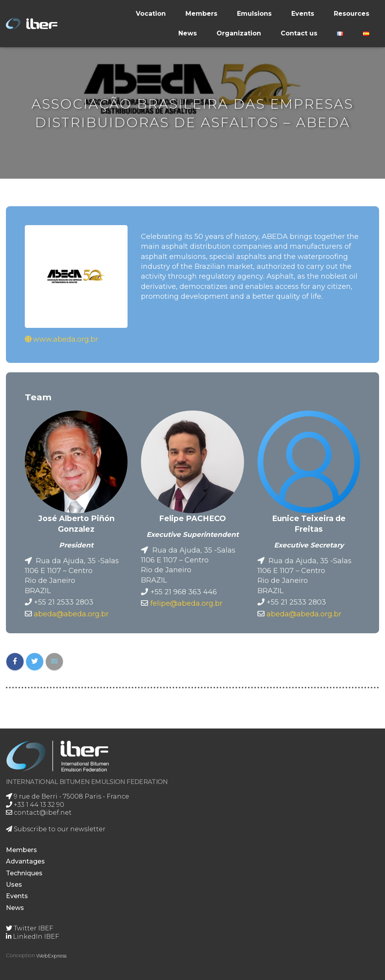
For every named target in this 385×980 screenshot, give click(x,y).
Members (201, 14)
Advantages (25, 861)
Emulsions (254, 14)
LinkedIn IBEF (32, 937)
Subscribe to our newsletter (56, 829)
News (188, 33)
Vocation (151, 14)
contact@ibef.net (39, 813)
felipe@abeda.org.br (186, 603)
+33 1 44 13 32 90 (35, 805)
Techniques (24, 873)
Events (303, 14)
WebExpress (51, 956)
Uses (14, 885)
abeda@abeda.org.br (71, 614)
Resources (352, 14)
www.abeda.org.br (66, 339)
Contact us (299, 33)
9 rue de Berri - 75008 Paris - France (68, 796)
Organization (239, 33)
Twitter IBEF (30, 928)
